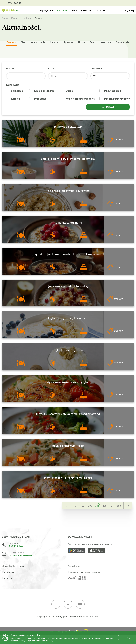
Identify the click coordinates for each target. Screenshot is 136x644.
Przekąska (40, 98)
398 (119, 506)
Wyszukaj (108, 107)
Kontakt (101, 10)
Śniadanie (17, 91)
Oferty (85, 10)
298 (97, 506)
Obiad (69, 91)
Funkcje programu (43, 10)
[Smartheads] (78, 631)
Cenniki (75, 10)
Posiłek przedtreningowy (80, 98)
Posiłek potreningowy (117, 98)
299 (104, 506)
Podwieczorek (112, 91)
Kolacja (15, 98)
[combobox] (68, 76)
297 (90, 506)
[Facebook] (56, 604)
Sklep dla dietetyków (13, 566)
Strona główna (10, 18)
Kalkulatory (8, 572)
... (83, 506)
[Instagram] (68, 604)
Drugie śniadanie (44, 91)
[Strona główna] (10, 10)
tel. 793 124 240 (13, 3)
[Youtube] (80, 604)
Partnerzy (7, 578)
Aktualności (62, 10)
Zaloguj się (128, 10)
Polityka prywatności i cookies (84, 572)
